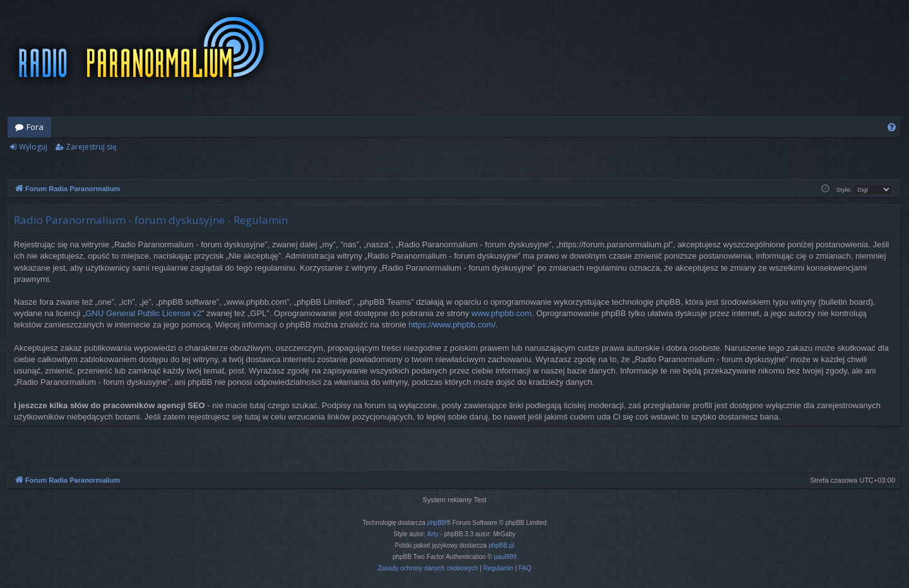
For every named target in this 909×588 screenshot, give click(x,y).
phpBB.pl (502, 545)
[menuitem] (892, 127)
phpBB (437, 523)
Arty (433, 534)
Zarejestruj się (91, 147)
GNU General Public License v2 (143, 313)
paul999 (506, 557)
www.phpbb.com (502, 313)
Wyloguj (33, 147)
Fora (35, 127)
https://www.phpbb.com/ (452, 325)
